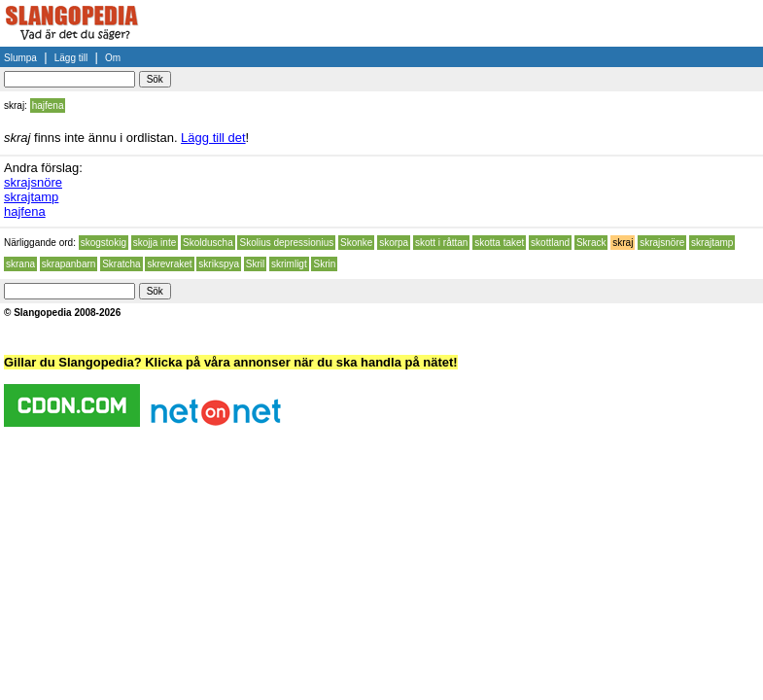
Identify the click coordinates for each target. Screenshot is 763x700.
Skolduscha (208, 243)
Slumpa (20, 58)
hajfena (48, 105)
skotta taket (499, 243)
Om (113, 58)
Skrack (591, 243)
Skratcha (121, 264)
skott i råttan (441, 243)
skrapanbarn (69, 264)
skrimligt (289, 264)
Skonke (356, 243)
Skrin (324, 264)
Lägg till (71, 58)
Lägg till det (213, 138)
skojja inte (155, 243)
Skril (255, 264)
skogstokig (104, 243)
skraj (623, 243)
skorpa (394, 243)
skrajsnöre (33, 182)
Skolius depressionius (286, 243)
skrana (20, 264)
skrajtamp (31, 197)
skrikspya (219, 264)
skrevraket (169, 264)
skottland (550, 243)
